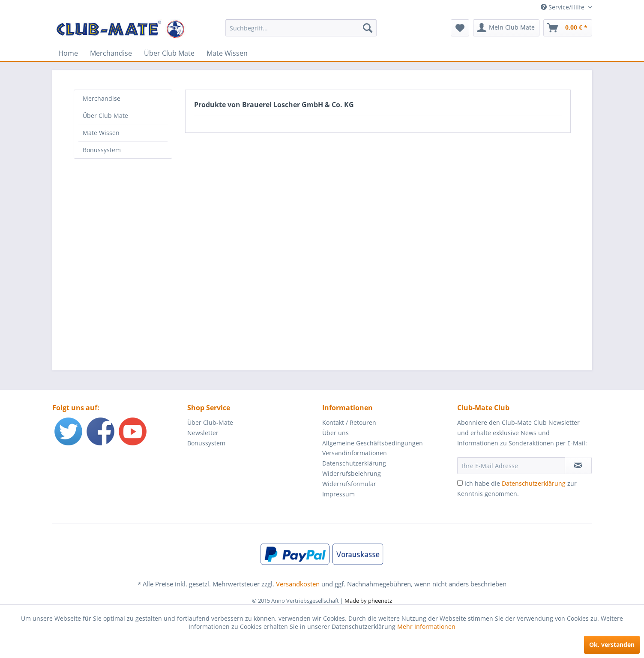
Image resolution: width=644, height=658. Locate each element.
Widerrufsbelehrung (352, 473)
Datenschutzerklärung (354, 463)
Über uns (335, 433)
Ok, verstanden (612, 644)
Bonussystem (102, 150)
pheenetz (380, 601)
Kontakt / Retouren (349, 422)
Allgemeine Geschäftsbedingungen (373, 443)
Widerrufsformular (349, 484)
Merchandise (102, 98)
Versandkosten (298, 584)
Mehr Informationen (426, 626)
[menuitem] (301, 28)
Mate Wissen (101, 133)
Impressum (338, 494)
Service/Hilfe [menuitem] (563, 7)
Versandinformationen (355, 453)
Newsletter (203, 433)
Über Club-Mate (210, 422)
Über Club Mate (105, 116)
